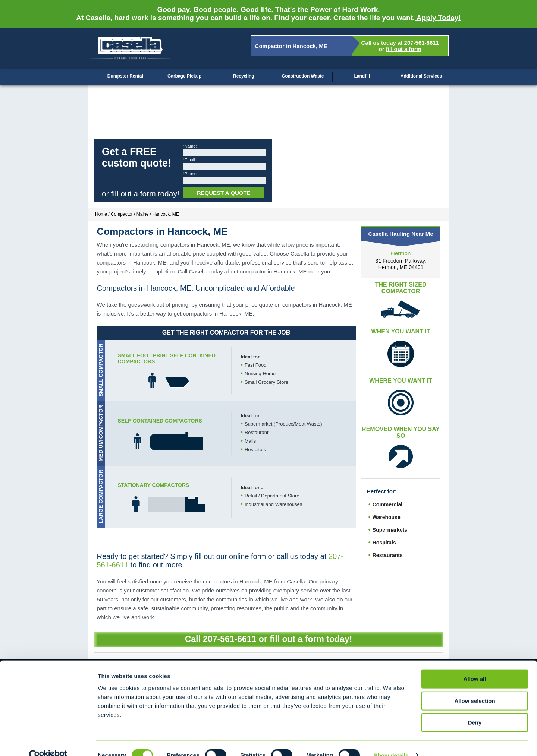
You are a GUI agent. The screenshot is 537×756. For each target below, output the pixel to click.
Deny (475, 708)
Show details (391, 741)
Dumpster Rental (125, 76)
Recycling (244, 76)
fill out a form (404, 49)
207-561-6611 (422, 43)
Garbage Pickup (184, 76)
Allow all (475, 665)
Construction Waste (303, 76)
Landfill (362, 76)
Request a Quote (224, 193)
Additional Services (421, 76)
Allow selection (475, 687)
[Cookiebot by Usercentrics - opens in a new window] (48, 741)
